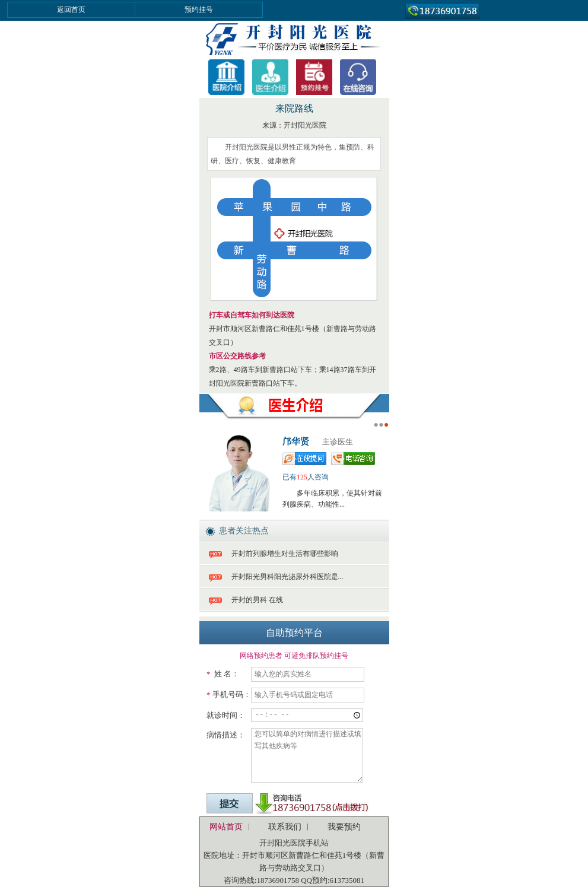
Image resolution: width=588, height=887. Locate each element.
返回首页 (71, 9)
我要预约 (344, 827)
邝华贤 (296, 441)
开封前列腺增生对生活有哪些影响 (285, 554)
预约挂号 (199, 9)
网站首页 (226, 827)
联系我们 (285, 827)
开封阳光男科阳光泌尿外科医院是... (287, 577)
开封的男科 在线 (257, 600)
